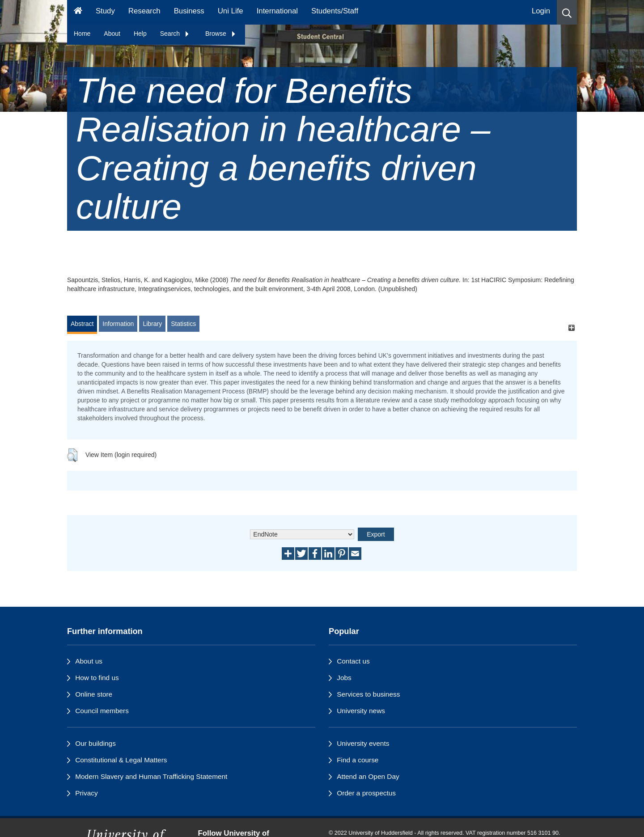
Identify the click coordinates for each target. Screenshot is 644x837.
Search (175, 34)
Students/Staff (335, 11)
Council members (102, 711)
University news (361, 711)
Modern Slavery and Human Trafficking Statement (151, 776)
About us (89, 661)
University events (363, 743)
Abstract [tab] (82, 324)
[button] (567, 12)
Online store (94, 694)
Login (541, 11)
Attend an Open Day (368, 776)
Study (105, 11)
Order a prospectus (366, 793)
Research (144, 11)
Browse (221, 34)
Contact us (353, 661)
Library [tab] (152, 324)
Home (82, 34)
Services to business (368, 694)
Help (140, 34)
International (277, 11)
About (112, 34)
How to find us (97, 678)
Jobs (344, 678)
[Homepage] (78, 12)
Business (189, 11)
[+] (571, 328)
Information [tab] (118, 324)
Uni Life (231, 11)
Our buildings (95, 743)
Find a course (358, 760)
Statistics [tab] (183, 324)
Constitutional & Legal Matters (121, 760)
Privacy (86, 793)
